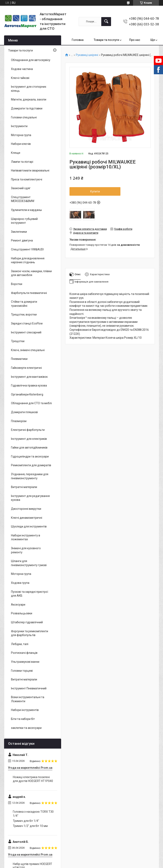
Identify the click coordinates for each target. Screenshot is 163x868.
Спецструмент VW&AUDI (27, 249)
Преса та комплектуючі (27, 179)
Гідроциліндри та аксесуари (30, 456)
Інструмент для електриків (29, 439)
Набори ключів (21, 144)
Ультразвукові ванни (25, 662)
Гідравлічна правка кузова (29, 385)
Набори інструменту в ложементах (26, 537)
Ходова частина (22, 69)
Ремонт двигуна (22, 240)
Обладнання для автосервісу (31, 60)
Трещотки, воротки (24, 314)
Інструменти (19, 126)
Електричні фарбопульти (28, 430)
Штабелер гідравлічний (27, 622)
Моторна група (21, 135)
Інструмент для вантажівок (29, 377)
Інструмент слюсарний (26, 332)
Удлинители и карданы (26, 210)
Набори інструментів (25, 710)
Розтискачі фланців (24, 653)
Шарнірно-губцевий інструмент (24, 221)
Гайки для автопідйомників (29, 448)
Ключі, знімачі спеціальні (28, 350)
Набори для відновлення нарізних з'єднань (28, 260)
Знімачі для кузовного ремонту (26, 550)
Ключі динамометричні (27, 518)
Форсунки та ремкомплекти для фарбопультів (30, 633)
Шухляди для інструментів (29, 526)
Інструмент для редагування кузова (30, 498)
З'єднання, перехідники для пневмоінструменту (30, 476)
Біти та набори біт (23, 719)
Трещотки (18, 341)
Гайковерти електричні (26, 368)
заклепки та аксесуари (26, 728)
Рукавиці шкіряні (87, 55)
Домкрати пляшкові (24, 412)
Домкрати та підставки (27, 108)
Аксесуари (18, 605)
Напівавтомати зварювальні (30, 170)
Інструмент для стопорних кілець (29, 89)
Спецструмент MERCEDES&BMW (23, 199)
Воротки (17, 284)
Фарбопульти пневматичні (29, 293)
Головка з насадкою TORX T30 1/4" (33, 814)
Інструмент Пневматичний (29, 688)
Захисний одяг (21, 188)
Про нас (135, 40)
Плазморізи (19, 421)
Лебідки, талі (20, 644)
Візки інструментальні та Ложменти (28, 699)
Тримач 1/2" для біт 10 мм (30, 826)
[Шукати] (106, 22)
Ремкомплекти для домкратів (31, 465)
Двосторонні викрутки (26, 509)
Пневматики (19, 359)
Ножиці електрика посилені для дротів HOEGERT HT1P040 (33, 779)
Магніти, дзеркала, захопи (29, 99)
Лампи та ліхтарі (22, 162)
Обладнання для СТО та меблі (31, 403)
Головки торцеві (22, 671)
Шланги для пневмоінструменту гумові (29, 563)
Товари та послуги (106, 40)
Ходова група (20, 583)
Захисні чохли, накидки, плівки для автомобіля (31, 273)
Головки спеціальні (24, 117)
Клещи (16, 153)
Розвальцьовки (22, 613)
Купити (95, 191)
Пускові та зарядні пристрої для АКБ (30, 594)
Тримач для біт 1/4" (26, 821)
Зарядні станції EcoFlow (27, 323)
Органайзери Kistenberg (27, 394)
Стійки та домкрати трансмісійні (24, 304)
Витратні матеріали (24, 487)
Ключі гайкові (20, 78)
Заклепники (19, 232)
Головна (78, 40)
